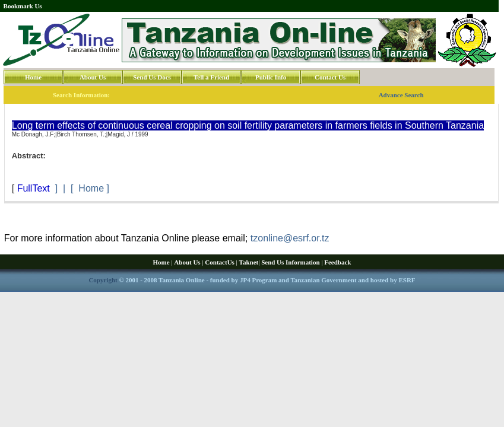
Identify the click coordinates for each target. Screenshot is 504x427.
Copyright (103, 280)
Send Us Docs (152, 77)
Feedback (337, 262)
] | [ (64, 188)
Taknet (249, 262)
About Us (93, 77)
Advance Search (401, 95)
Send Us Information (290, 262)
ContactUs (220, 262)
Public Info (271, 77)
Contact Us (330, 77)
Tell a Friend (211, 77)
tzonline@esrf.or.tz (290, 238)
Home (33, 77)
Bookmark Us (23, 6)
